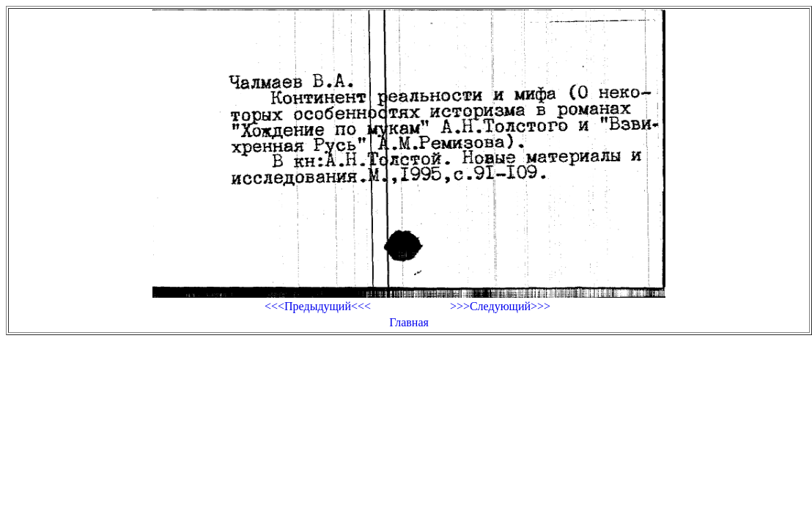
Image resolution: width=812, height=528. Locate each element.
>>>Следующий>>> (500, 306)
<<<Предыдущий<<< (318, 306)
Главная (409, 322)
